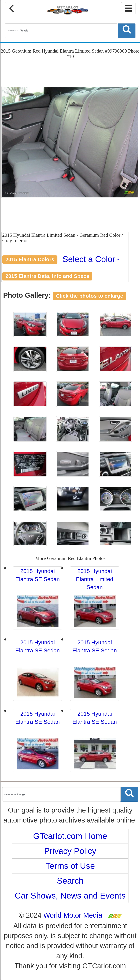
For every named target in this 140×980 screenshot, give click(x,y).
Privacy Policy (70, 851)
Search (70, 881)
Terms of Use (70, 866)
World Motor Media (73, 915)
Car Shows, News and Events (70, 896)
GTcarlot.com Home (70, 836)
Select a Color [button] (91, 259)
